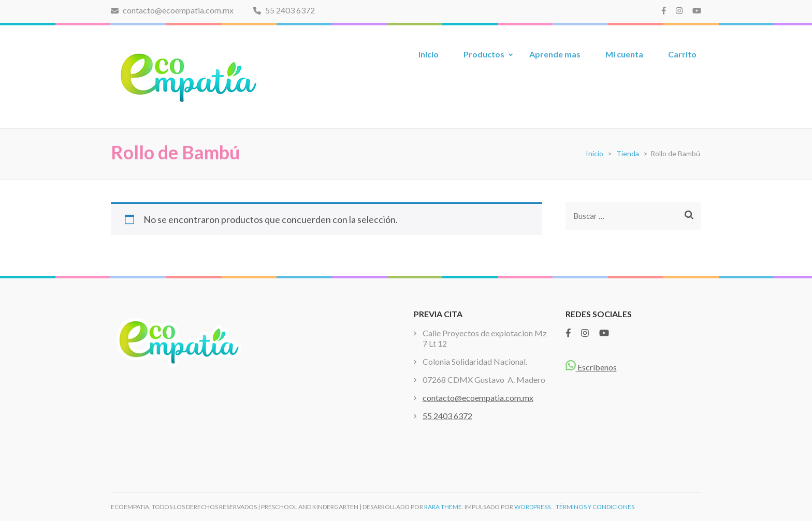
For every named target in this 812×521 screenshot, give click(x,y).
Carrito (682, 54)
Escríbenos (591, 367)
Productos (484, 54)
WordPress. (533, 507)
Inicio (429, 54)
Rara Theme (443, 507)
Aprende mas (555, 54)
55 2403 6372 (284, 10)
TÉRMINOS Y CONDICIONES (595, 507)
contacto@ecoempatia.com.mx (172, 10)
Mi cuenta (624, 54)
